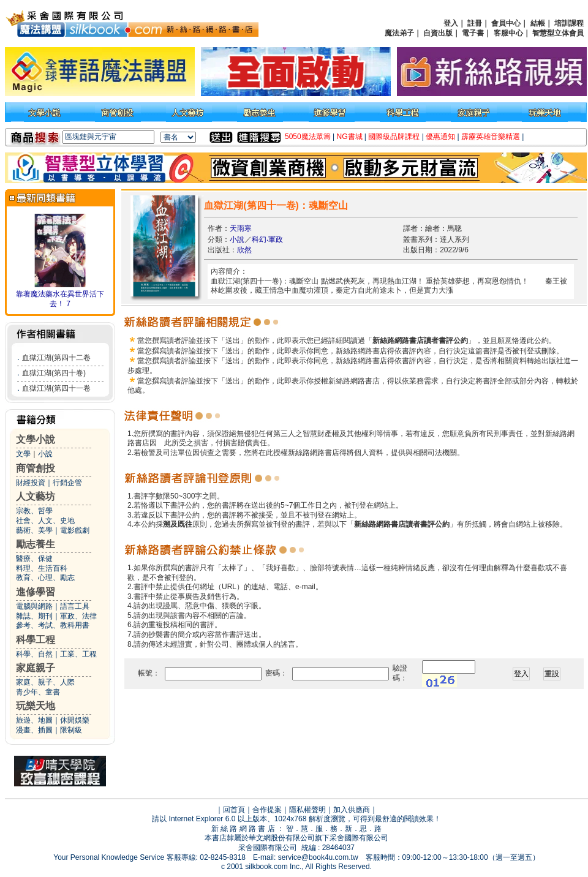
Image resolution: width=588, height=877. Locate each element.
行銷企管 (67, 483)
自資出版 (438, 33)
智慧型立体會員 (558, 33)
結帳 (538, 23)
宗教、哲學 (34, 511)
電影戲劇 (75, 530)
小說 (45, 454)
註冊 (475, 23)
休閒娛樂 (75, 720)
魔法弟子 (399, 33)
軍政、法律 (78, 616)
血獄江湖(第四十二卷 (56, 358)
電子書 (473, 33)
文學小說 (36, 439)
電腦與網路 (34, 606)
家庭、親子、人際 (45, 682)
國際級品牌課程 (394, 137)
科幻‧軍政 (267, 239)
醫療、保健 (34, 559)
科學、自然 (34, 654)
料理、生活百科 (42, 568)
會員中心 (506, 23)
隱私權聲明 (307, 810)
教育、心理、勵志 (45, 578)
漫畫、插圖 (34, 730)
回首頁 (234, 810)
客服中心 (508, 33)
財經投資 (31, 483)
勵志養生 (36, 544)
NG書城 (350, 137)
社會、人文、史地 (45, 521)
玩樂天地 (36, 706)
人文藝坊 (36, 496)
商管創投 (36, 468)
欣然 (244, 250)
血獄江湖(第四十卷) (54, 373)
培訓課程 (569, 23)
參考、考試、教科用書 (53, 625)
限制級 (71, 730)
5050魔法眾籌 (308, 137)
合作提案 (267, 810)
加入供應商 (352, 810)
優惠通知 (440, 137)
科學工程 (36, 640)
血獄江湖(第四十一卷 (56, 388)
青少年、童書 (38, 692)
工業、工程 (78, 654)
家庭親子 (36, 668)
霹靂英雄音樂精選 (491, 137)
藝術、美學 (34, 530)
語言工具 (75, 606)
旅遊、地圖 (34, 720)
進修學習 (36, 592)
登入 (451, 23)
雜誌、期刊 (34, 616)
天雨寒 (241, 228)
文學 (23, 454)
